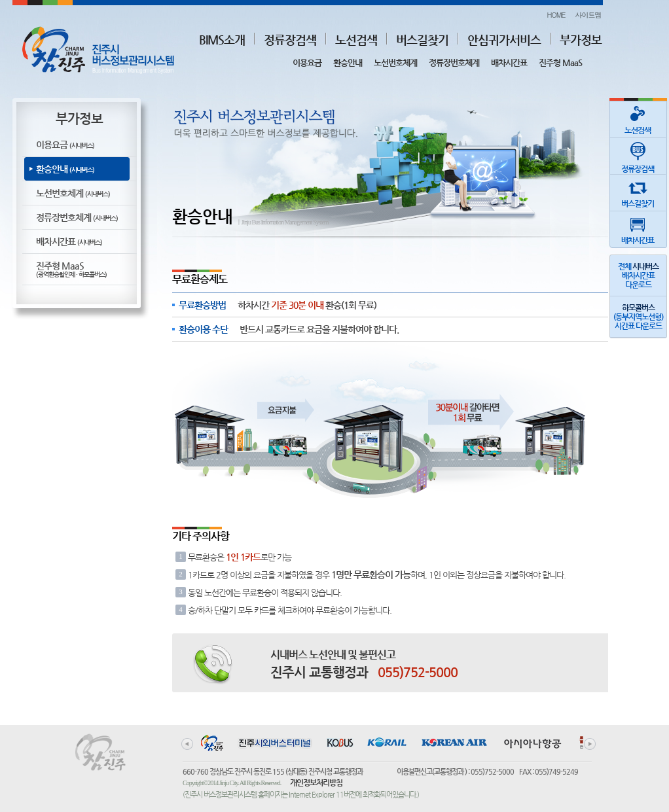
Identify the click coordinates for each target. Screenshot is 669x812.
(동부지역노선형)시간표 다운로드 (638, 317)
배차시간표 (509, 62)
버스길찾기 (422, 40)
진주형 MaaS (560, 62)
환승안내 (348, 62)
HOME (556, 15)
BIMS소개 (222, 40)
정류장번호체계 (454, 62)
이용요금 (307, 62)
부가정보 (581, 40)
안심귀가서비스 (504, 40)
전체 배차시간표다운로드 (638, 275)
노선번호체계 (395, 62)
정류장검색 (290, 40)
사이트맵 (588, 15)
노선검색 (356, 40)
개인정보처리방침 (316, 783)
